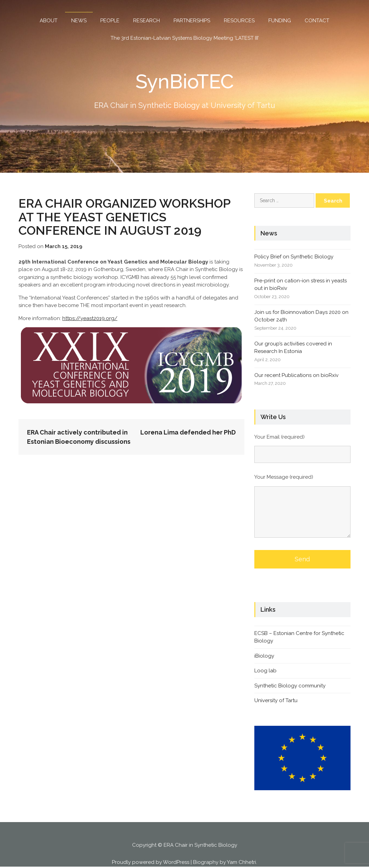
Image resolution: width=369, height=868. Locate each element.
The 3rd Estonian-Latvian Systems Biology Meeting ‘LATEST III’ (185, 38)
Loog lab (265, 671)
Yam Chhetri (241, 862)
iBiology (264, 656)
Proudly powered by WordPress (151, 862)
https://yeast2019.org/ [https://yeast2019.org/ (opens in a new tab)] (90, 318)
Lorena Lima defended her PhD (188, 432)
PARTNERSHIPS (192, 21)
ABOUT (49, 21)
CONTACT (317, 21)
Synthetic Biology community (290, 685)
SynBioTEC (185, 81)
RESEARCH (147, 21)
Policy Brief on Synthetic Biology (294, 257)
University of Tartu (276, 700)
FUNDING (280, 21)
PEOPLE (110, 21)
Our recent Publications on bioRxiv (296, 375)
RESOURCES (239, 21)
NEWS (79, 21)
